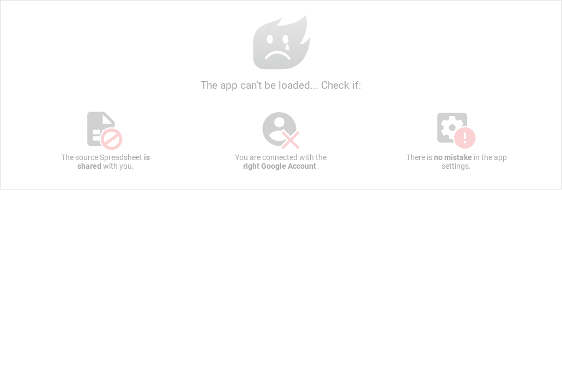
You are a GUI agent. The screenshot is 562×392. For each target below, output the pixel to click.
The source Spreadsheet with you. (105, 140)
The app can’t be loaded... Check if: (281, 53)
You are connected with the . (281, 140)
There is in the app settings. (457, 140)
